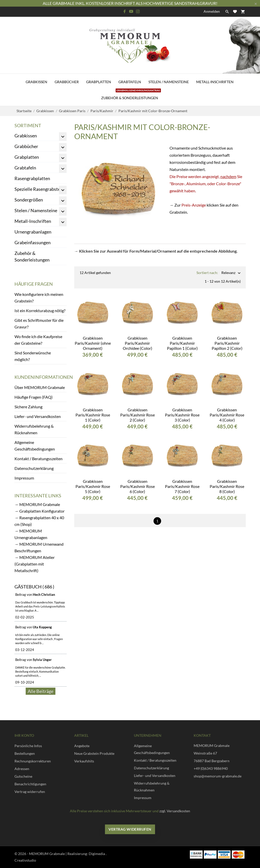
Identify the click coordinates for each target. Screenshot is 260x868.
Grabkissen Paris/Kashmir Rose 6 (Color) (137, 482)
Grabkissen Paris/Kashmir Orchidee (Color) (137, 339)
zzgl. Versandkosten (175, 811)
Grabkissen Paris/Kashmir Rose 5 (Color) (93, 482)
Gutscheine (23, 776)
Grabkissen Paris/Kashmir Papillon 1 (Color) (182, 339)
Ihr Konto (24, 735)
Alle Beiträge (41, 691)
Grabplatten (99, 82)
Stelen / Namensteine (169, 82)
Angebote (82, 746)
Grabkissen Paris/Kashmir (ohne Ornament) (93, 339)
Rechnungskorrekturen (33, 761)
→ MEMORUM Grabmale (37, 504)
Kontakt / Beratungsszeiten (39, 459)
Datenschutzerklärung (34, 468)
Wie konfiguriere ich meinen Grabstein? (39, 298)
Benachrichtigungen (30, 784)
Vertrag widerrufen (30, 792)
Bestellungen (25, 753)
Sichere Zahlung (28, 407)
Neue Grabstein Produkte (94, 753)
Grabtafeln (130, 82)
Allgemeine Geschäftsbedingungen (35, 446)
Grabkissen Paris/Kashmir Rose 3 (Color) (182, 411)
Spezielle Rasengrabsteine (40, 189)
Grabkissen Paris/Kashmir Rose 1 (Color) (93, 411)
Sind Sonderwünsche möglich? (33, 356)
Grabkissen (36, 82)
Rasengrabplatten (32, 178)
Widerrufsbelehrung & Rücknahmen (34, 429)
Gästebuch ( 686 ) (34, 587)
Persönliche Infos (28, 746)
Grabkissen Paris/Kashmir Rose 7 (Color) (182, 482)
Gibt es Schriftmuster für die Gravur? (39, 323)
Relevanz (228, 273)
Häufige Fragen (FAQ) (34, 397)
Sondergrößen (29, 200)
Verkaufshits (84, 761)
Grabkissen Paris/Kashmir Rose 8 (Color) (227, 482)
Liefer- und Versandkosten (38, 416)
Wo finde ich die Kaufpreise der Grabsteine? (38, 340)
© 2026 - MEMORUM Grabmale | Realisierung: (52, 854)
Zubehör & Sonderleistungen (131, 95)
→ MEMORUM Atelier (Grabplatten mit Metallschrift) (35, 564)
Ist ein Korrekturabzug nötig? (40, 310)
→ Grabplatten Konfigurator (40, 511)
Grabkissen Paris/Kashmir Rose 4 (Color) (227, 411)
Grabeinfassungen (33, 242)
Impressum (24, 478)
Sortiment (28, 125)
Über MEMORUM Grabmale (40, 387)
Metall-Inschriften (215, 82)
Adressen (22, 769)
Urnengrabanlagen (33, 232)
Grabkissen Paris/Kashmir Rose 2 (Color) (137, 411)
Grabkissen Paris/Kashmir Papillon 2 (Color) (227, 339)
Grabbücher (67, 82)
